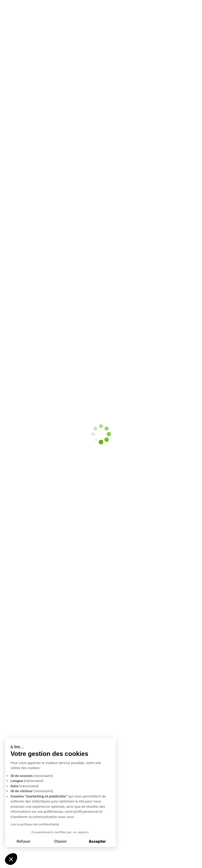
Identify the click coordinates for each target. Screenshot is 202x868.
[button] (11, 859)
